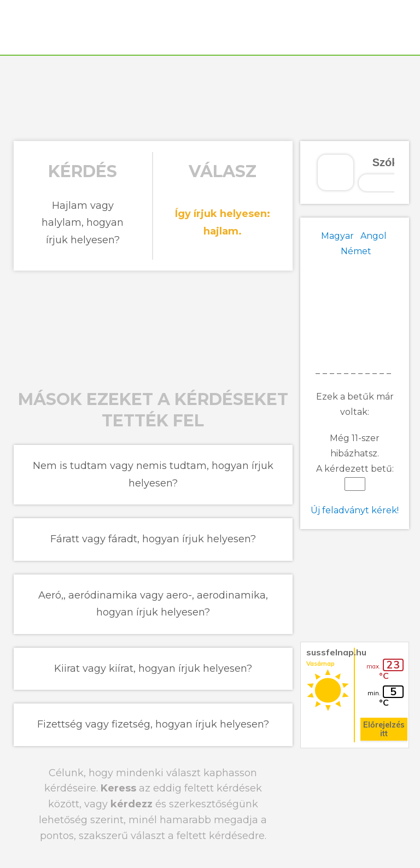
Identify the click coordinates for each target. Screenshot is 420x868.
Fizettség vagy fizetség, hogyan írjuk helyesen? (153, 724)
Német (356, 251)
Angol (374, 236)
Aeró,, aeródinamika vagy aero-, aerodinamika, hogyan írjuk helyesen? (153, 604)
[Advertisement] (210, 97)
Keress (118, 788)
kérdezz (132, 804)
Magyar (337, 236)
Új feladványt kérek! (355, 510)
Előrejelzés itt (384, 729)
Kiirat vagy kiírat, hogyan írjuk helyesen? (153, 668)
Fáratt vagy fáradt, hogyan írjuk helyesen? (153, 539)
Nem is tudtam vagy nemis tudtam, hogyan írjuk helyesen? (153, 474)
